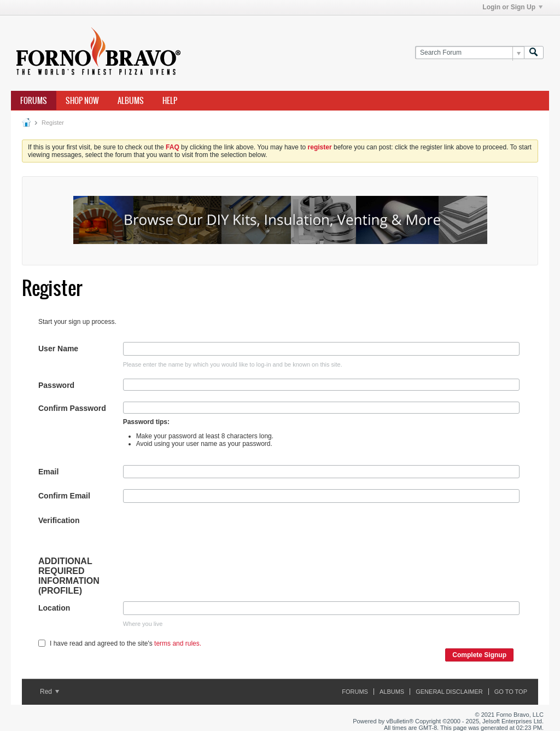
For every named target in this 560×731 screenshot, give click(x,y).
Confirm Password (72, 408)
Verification (59, 520)
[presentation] (206, 535)
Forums (34, 101)
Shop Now (82, 101)
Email (48, 472)
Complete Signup (479, 655)
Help (170, 101)
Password (56, 385)
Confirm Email (64, 496)
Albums (131, 101)
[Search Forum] (469, 53)
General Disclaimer (449, 692)
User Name (58, 349)
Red (49, 692)
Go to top (511, 692)
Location (54, 608)
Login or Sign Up (512, 7)
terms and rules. (178, 643)
